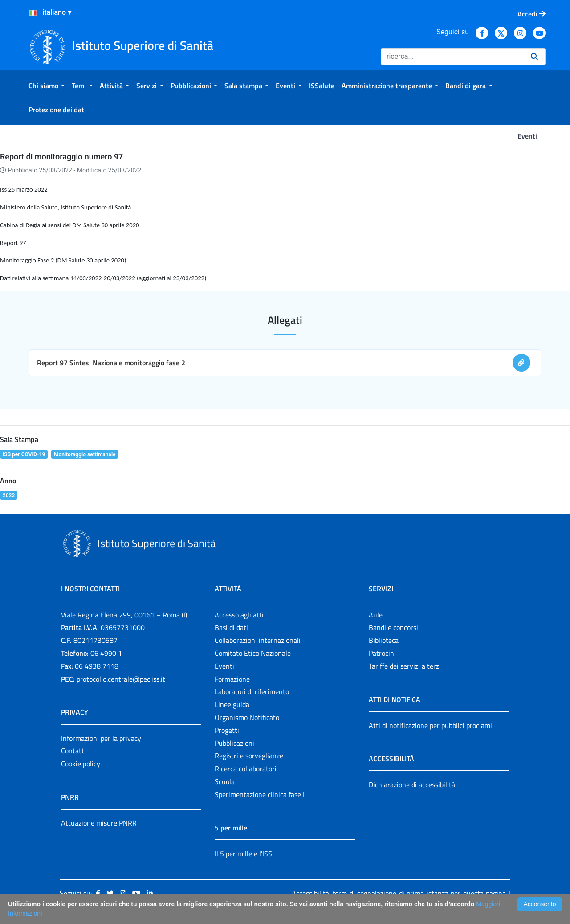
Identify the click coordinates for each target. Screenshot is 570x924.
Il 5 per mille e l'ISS (243, 854)
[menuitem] (47, 86)
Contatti (73, 751)
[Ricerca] (452, 57)
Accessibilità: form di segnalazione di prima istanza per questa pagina (399, 893)
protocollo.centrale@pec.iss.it (121, 679)
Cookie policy (81, 764)
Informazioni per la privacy (101, 738)
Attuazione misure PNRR (99, 823)
